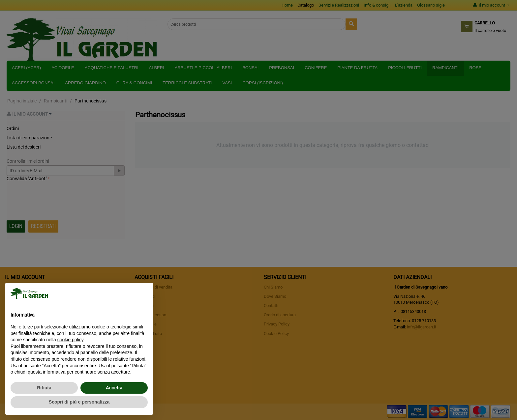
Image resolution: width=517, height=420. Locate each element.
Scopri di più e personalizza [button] (79, 402)
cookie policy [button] (70, 340)
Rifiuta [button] (44, 388)
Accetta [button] (114, 388)
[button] (144, 294)
